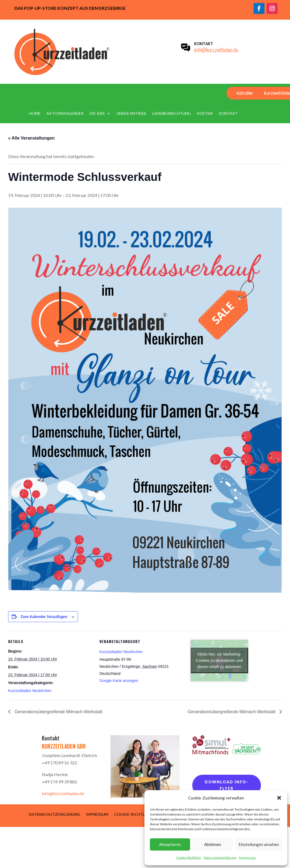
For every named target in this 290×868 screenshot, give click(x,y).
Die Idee (97, 114)
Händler (245, 93)
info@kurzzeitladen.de (216, 50)
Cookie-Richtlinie (188, 858)
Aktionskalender (65, 114)
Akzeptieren (170, 844)
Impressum (247, 858)
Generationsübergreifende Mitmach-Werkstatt (58, 712)
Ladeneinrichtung (171, 114)
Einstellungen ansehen (259, 844)
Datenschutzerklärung (220, 858)
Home (35, 114)
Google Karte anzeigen (119, 681)
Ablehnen (213, 844)
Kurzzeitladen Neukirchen (30, 691)
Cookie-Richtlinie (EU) (137, 814)
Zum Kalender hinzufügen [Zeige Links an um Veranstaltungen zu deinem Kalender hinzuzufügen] (44, 617)
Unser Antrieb (131, 114)
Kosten (205, 114)
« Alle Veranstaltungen (31, 138)
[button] (279, 798)
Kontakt (228, 114)
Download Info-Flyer (227, 785)
